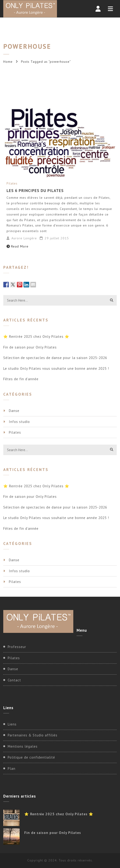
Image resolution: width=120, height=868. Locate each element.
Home (8, 62)
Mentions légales (23, 746)
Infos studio (19, 422)
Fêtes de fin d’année (21, 379)
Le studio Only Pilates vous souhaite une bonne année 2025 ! (56, 368)
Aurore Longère (24, 238)
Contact (14, 680)
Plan (12, 769)
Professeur (17, 647)
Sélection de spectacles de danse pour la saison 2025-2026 (55, 358)
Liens (12, 724)
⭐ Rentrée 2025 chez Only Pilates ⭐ (36, 336)
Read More (18, 246)
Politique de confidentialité (31, 757)
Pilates (12, 183)
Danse (14, 411)
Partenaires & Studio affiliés (33, 735)
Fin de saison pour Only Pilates (30, 347)
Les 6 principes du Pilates (35, 191)
